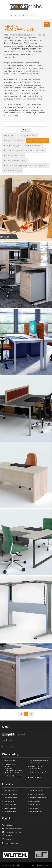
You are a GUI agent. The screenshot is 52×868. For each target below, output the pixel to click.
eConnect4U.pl (45, 865)
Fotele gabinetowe (35, 150)
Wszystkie (9, 135)
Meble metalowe (36, 801)
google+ (9, 839)
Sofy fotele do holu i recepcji (17, 166)
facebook (9, 836)
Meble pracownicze (37, 140)
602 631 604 (32, 15)
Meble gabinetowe (27, 135)
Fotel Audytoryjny (13, 171)
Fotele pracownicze (14, 155)
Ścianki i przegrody (13, 150)
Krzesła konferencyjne (15, 161)
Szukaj (25, 129)
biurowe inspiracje (12, 843)
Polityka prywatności (9, 747)
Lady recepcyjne (12, 145)
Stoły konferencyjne (14, 140)
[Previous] (21, 714)
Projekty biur (41, 166)
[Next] (31, 714)
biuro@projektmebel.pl (14, 832)
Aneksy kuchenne (33, 145)
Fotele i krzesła (35, 805)
